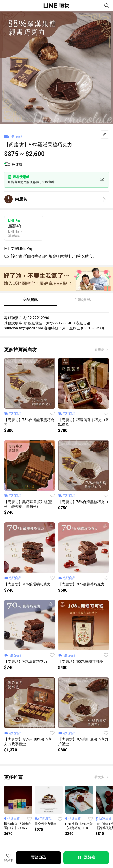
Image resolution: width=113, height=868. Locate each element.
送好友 (86, 858)
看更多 (100, 349)
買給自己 (38, 857)
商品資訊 (30, 300)
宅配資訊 (83, 300)
